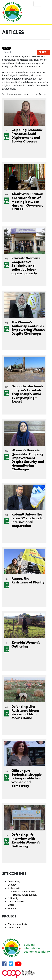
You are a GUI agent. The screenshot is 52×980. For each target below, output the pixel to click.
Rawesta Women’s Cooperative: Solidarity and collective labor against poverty (26, 265)
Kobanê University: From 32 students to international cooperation (28, 520)
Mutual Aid (14, 888)
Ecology (12, 885)
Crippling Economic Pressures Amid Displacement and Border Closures (27, 135)
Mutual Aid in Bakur (24, 891)
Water (11, 905)
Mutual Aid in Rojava (25, 895)
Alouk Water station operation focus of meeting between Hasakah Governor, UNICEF (27, 201)
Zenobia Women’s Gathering (26, 644)
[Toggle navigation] (37, 4)
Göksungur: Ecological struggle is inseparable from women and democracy (27, 778)
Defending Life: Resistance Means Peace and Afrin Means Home (25, 712)
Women (12, 908)
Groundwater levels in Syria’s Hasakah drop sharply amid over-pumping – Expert (27, 394)
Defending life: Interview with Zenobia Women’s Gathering (26, 840)
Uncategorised (16, 902)
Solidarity (13, 898)
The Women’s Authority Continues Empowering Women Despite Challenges (28, 328)
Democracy (14, 881)
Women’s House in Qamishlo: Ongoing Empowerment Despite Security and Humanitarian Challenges (28, 460)
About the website (18, 924)
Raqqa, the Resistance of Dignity (28, 580)
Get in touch (14, 928)
